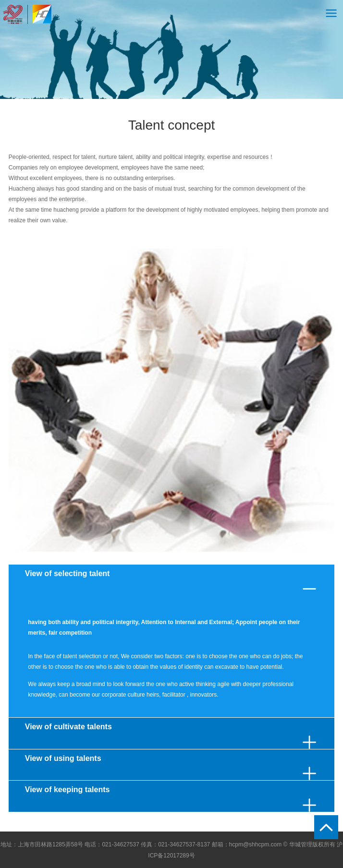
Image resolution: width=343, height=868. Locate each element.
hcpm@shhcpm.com (256, 844)
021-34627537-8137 (184, 844)
